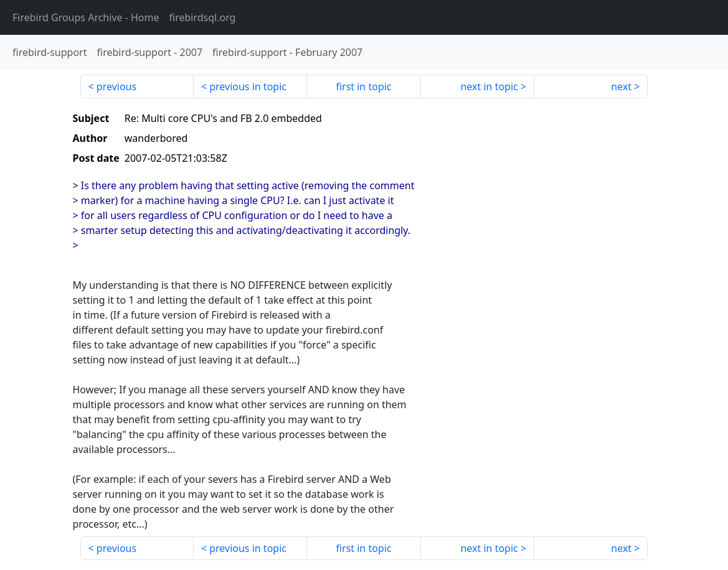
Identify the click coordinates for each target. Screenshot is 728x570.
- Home (86, 17)
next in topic (489, 86)
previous (116, 86)
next (621, 86)
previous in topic (248, 86)
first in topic (363, 86)
